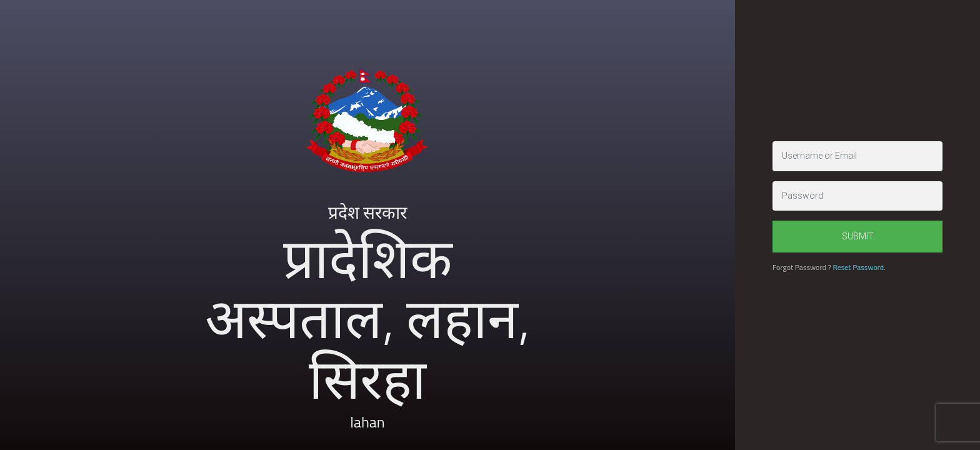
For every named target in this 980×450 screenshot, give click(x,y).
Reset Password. (859, 267)
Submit (858, 236)
